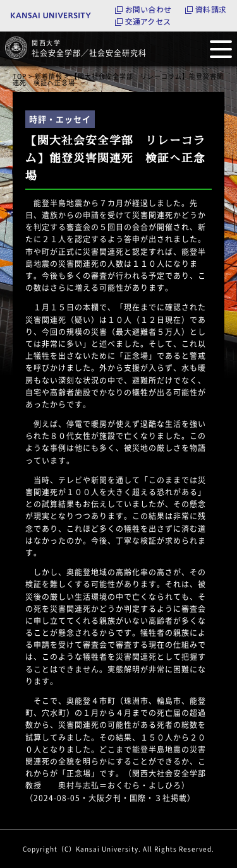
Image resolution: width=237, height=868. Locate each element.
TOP (20, 76)
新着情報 (49, 76)
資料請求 (211, 9)
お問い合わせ (148, 9)
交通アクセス (148, 21)
